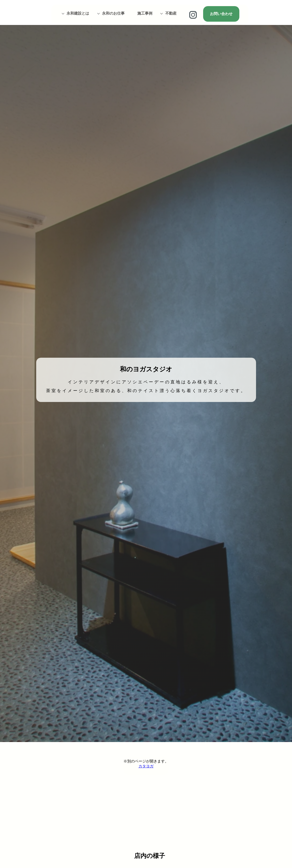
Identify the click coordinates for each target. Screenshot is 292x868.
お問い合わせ (221, 14)
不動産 (171, 13)
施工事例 (145, 13)
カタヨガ (146, 766)
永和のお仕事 (113, 13)
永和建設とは (78, 13)
